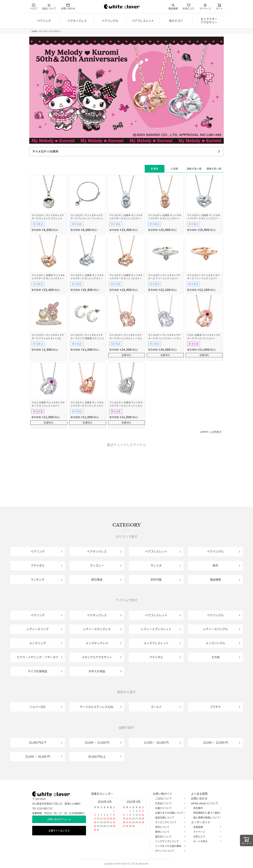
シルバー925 (38, 707)
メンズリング (38, 643)
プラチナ (215, 707)
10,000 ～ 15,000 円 (97, 743)
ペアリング (38, 551)
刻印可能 (156, 580)
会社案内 (206, 808)
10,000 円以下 (38, 743)
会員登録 (206, 827)
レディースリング (38, 629)
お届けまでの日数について (169, 813)
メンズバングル (215, 643)
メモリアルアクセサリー (97, 657)
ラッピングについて (169, 822)
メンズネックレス (97, 643)
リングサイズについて (169, 841)
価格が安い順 (214, 169)
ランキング (38, 580)
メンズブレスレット (156, 643)
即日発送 (97, 580)
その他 (215, 657)
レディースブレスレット (156, 629)
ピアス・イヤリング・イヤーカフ (38, 657)
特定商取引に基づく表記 (206, 813)
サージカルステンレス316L (97, 707)
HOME (34, 31)
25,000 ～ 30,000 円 (38, 757)
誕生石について (169, 837)
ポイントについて (169, 851)
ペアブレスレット (156, 551)
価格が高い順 (194, 169)
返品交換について (169, 818)
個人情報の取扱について (206, 818)
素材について (169, 832)
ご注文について (169, 799)
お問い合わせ (68, 6)
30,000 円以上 (97, 757)
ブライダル (38, 566)
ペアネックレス (97, 551)
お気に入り (189, 6)
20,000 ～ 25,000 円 (216, 743)
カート (219, 6)
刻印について (169, 827)
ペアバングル (215, 551)
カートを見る (206, 841)
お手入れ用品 (97, 671)
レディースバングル (215, 629)
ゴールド (156, 707)
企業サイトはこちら (59, 831)
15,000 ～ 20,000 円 (156, 743)
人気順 (174, 169)
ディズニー (97, 566)
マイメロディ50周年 (45, 151)
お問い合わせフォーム (59, 819)
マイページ (205, 6)
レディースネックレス (97, 629)
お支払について (169, 803)
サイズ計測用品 (38, 671)
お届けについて (169, 808)
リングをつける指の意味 (169, 846)
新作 (215, 566)
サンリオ (43, 31)
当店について (49, 6)
